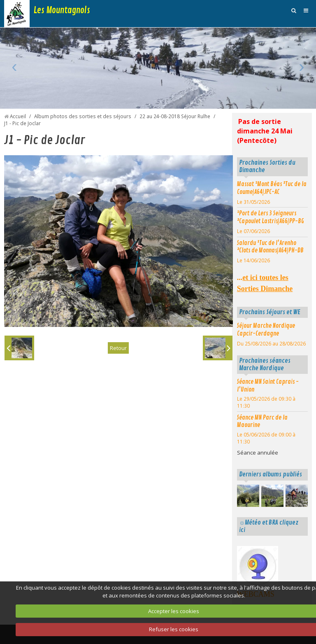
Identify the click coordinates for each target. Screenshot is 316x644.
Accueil (18, 116)
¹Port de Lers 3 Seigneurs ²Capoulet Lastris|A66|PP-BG (271, 217)
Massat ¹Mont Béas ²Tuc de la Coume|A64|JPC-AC (272, 188)
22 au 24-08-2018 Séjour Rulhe (175, 116)
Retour (118, 348)
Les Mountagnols (62, 10)
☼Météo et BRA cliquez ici (269, 526)
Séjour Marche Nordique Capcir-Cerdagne (266, 330)
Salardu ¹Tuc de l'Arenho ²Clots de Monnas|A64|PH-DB (270, 247)
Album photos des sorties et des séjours (83, 116)
